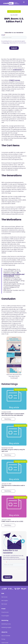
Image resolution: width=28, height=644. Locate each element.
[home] (12, 3)
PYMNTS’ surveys (15, 80)
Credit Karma (17, 70)
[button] (24, 3)
